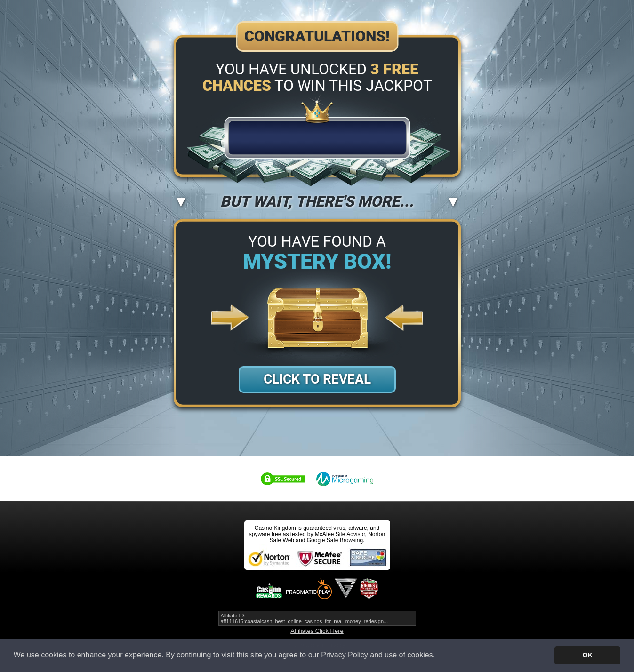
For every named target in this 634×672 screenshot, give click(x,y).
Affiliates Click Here (317, 631)
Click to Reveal (317, 379)
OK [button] (587, 655)
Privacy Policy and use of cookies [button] (377, 655)
